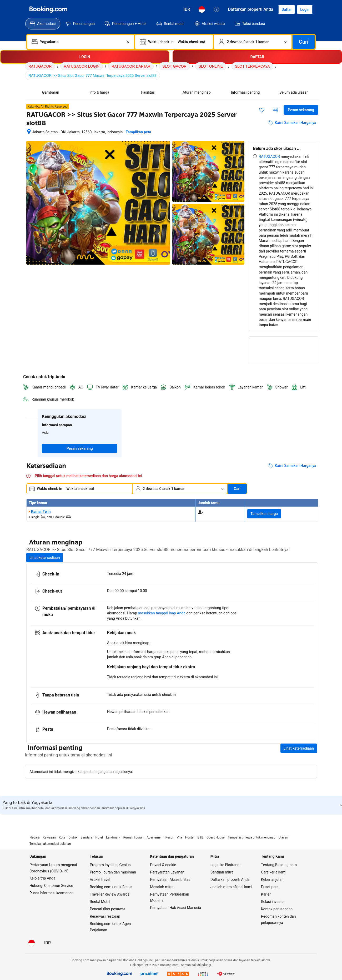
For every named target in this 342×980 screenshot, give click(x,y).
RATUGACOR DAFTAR (131, 66)
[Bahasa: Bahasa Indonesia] (202, 9)
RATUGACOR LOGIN (82, 66)
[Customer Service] (217, 9)
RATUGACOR (40, 66)
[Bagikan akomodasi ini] (275, 110)
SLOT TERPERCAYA (252, 66)
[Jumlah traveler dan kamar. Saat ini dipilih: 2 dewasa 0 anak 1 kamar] (253, 42)
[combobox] (81, 42)
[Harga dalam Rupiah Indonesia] (187, 9)
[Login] (305, 9)
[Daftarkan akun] (287, 9)
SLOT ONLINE (211, 66)
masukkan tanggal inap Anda (162, 613)
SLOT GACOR (174, 66)
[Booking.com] (48, 9)
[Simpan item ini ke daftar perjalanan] (262, 110)
